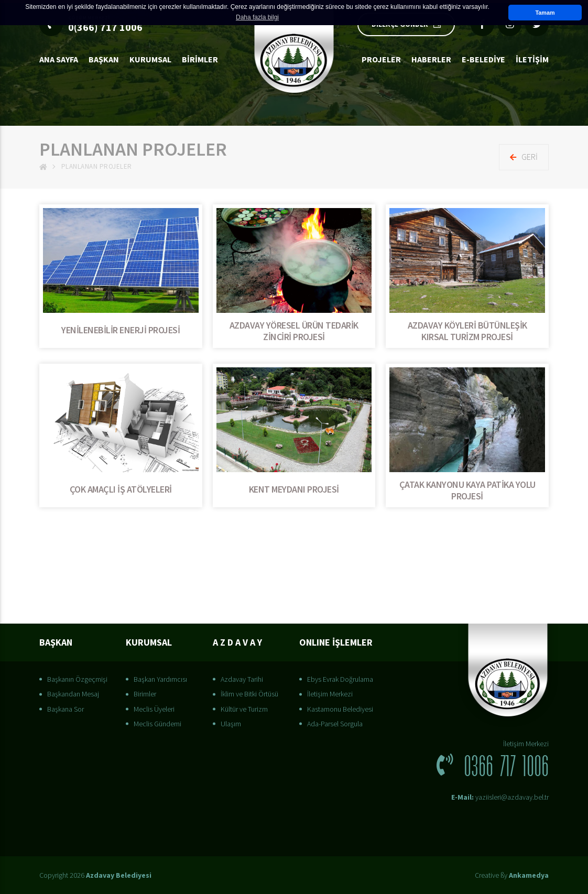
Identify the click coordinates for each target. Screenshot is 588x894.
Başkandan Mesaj (73, 694)
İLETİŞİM (532, 59)
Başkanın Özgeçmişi (77, 679)
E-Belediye (483, 59)
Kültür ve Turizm (244, 709)
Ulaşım (231, 724)
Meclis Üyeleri (154, 709)
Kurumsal (150, 59)
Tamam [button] (545, 13)
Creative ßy (512, 875)
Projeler (381, 59)
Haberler (431, 59)
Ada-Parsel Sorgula (335, 724)
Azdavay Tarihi (242, 679)
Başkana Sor (66, 709)
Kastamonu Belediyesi (340, 709)
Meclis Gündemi (157, 724)
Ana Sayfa (59, 59)
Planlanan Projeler (97, 166)
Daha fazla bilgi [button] (257, 17)
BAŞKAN (104, 59)
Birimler (200, 59)
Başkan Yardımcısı (160, 679)
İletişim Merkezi (330, 694)
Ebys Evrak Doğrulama (340, 679)
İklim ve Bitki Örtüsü (249, 694)
